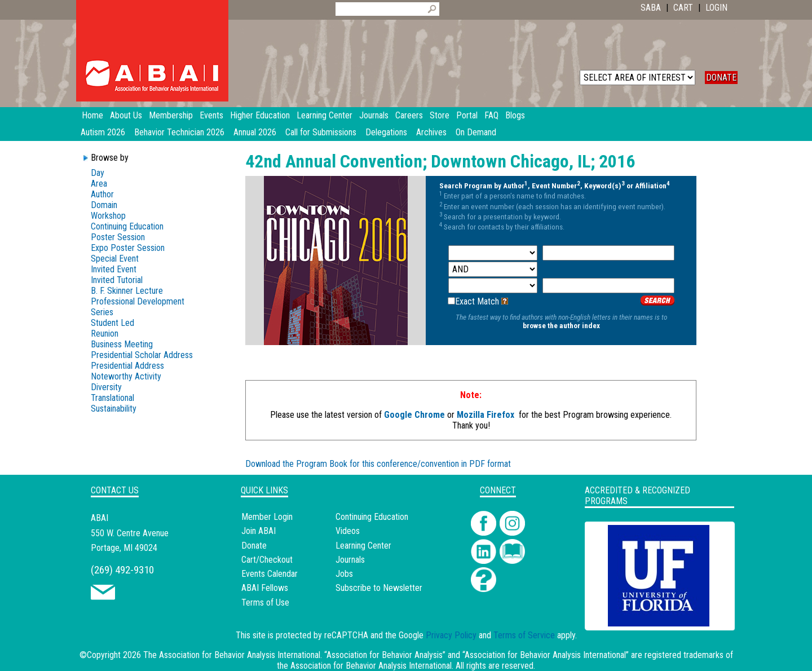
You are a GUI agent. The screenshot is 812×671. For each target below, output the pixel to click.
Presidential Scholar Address (142, 355)
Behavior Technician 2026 (179, 132)
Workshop (108, 216)
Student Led (112, 323)
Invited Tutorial (117, 280)
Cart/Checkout (267, 560)
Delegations (386, 132)
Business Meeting (122, 344)
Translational (112, 398)
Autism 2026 (103, 132)
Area (99, 184)
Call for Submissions (321, 132)
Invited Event (114, 269)
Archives (431, 132)
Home (92, 115)
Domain (104, 205)
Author (102, 194)
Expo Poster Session (128, 248)
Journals (350, 560)
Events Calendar (270, 574)
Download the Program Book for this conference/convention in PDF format (378, 464)
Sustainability (114, 409)
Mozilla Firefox (486, 415)
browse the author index (561, 326)
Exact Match (477, 301)
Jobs (344, 574)
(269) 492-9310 (122, 570)
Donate (254, 546)
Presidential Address (127, 366)
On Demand (476, 132)
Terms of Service (524, 635)
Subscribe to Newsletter (379, 588)
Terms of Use (265, 602)
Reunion (105, 334)
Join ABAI (259, 531)
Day (98, 173)
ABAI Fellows (265, 588)
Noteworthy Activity (126, 376)
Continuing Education (127, 226)
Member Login (267, 517)
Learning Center (363, 546)
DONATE (721, 78)
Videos (348, 531)
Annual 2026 (255, 132)
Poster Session (118, 237)
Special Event (115, 259)
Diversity (106, 387)
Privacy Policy (451, 635)
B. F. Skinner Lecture (127, 291)
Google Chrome (414, 415)
